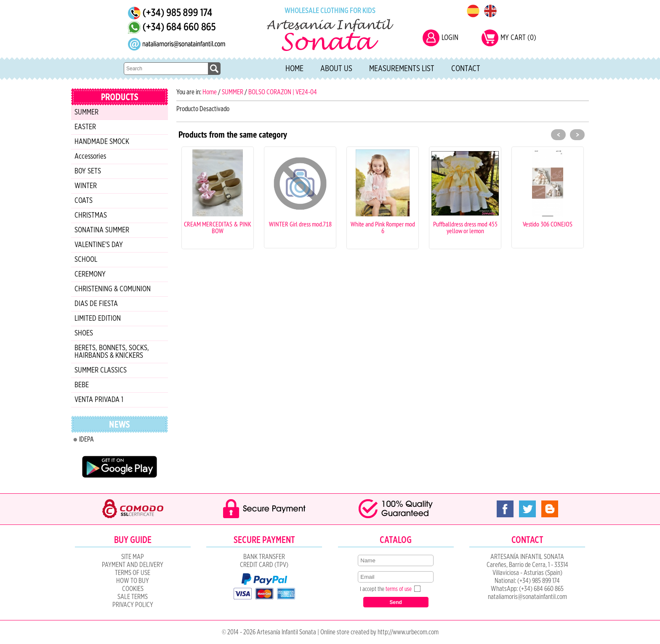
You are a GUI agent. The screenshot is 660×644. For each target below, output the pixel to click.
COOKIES (133, 589)
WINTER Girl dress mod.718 (300, 224)
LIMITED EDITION (98, 319)
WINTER (86, 186)
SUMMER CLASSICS (101, 370)
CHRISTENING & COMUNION (113, 289)
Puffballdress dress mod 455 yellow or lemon (465, 227)
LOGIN (450, 38)
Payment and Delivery (133, 565)
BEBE (82, 385)
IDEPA (86, 439)
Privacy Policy (133, 605)
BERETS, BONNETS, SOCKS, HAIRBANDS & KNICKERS (112, 352)
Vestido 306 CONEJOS (548, 224)
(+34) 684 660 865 (541, 589)
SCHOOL (86, 260)
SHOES (84, 333)
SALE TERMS (133, 597)
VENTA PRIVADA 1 (99, 400)
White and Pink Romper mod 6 (383, 227)
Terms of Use (133, 573)
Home (294, 69)
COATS (84, 201)
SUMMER (86, 112)
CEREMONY (90, 274)
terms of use (399, 589)
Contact (466, 69)
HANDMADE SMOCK (102, 142)
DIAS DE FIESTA (96, 304)
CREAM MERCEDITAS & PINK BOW (218, 227)
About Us (336, 69)
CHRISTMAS (91, 216)
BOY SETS (88, 171)
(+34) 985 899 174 (539, 581)
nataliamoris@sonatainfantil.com (527, 597)
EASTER (85, 127)
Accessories (90, 157)
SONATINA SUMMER (102, 230)
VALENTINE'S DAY (99, 245)
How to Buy (133, 581)
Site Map (133, 557)
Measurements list (402, 69)
